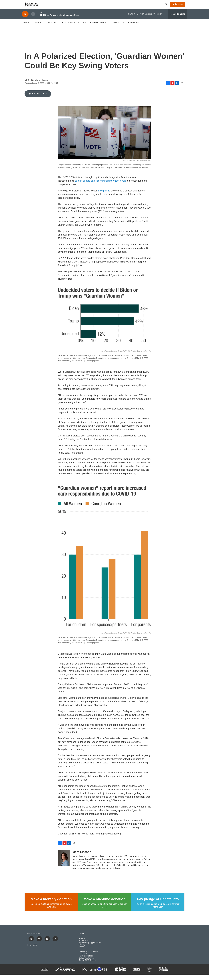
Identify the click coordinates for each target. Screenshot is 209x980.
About (81, 939)
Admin (82, 952)
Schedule (133, 28)
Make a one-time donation (104, 904)
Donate (180, 7)
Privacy (82, 950)
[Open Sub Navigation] (31, 28)
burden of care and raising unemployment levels (100, 186)
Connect (117, 28)
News (38, 28)
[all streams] (178, 19)
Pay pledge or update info (158, 904)
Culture (52, 28)
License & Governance (88, 957)
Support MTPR (98, 28)
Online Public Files (87, 963)
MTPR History (85, 946)
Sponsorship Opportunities (90, 948)
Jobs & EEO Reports (88, 966)
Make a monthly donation (51, 904)
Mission (82, 944)
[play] (25, 19)
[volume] (33, 19)
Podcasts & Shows (73, 28)
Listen (26, 28)
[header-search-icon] (167, 7)
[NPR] (45, 975)
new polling (104, 196)
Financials (83, 959)
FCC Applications (86, 961)
